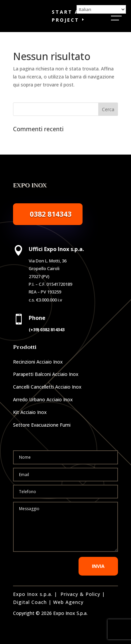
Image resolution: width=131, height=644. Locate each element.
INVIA (98, 566)
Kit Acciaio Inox (30, 412)
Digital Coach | (32, 602)
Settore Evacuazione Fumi (42, 425)
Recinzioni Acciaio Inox (38, 362)
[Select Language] (101, 9)
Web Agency (68, 602)
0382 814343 (51, 214)
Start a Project (65, 16)
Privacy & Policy (80, 594)
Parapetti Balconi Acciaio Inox (46, 374)
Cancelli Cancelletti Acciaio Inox (47, 387)
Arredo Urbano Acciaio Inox (43, 399)
